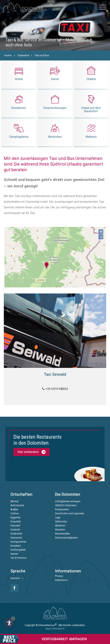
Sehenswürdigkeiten (66, 538)
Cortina (14, 514)
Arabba (14, 509)
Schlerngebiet (18, 550)
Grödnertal (16, 534)
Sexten (14, 554)
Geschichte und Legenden (70, 514)
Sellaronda (61, 522)
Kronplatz (16, 546)
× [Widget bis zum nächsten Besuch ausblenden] (13, 618)
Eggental (15, 518)
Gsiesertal (23, 55)
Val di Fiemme (18, 558)
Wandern (60, 530)
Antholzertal (17, 505)
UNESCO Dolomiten (66, 505)
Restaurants (62, 509)
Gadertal (15, 530)
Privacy (59, 576)
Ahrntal (14, 501)
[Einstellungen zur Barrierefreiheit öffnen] (9, 623)
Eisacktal (16, 522)
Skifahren (60, 526)
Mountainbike (62, 534)
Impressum (61, 580)
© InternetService (46, 625)
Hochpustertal (18, 542)
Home (8, 55)
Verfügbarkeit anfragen (68, 501)
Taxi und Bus (42, 55)
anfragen (43, 639)
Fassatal (15, 526)
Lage (58, 518)
